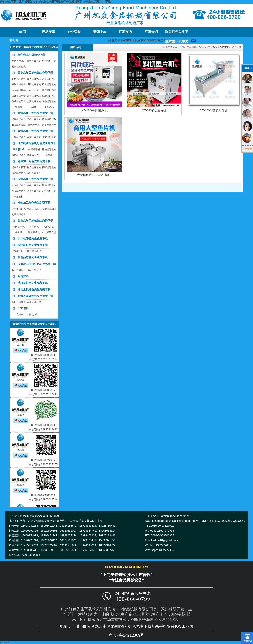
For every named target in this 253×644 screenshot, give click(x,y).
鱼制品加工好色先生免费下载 (35, 221)
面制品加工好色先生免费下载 (35, 73)
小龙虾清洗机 (49, 232)
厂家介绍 (151, 32)
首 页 (23, 32)
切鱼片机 (49, 227)
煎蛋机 (49, 155)
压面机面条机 (34, 90)
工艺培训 (23, 308)
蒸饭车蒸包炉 (19, 96)
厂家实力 (126, 32)
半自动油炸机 (34, 155)
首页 (182, 47)
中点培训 (19, 315)
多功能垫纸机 (19, 101)
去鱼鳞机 (34, 227)
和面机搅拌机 (19, 90)
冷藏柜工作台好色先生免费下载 (37, 264)
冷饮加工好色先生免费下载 (34, 203)
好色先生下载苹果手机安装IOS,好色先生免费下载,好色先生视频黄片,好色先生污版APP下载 (55, 2)
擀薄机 (19, 107)
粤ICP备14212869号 (126, 635)
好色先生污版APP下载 (31, 55)
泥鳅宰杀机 (34, 232)
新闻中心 (100, 32)
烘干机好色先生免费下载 (33, 238)
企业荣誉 (74, 32)
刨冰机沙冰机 (34, 209)
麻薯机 (34, 107)
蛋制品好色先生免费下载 (33, 257)
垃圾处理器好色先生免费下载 (35, 296)
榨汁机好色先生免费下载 (33, 245)
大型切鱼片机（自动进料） (95, 175)
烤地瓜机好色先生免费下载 (34, 289)
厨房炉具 (23, 276)
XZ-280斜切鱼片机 (154, 110)
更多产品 (49, 107)
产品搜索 (247, 149)
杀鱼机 (19, 232)
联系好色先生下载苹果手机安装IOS (177, 33)
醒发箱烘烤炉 (49, 90)
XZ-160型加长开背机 (214, 110)
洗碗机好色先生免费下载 (33, 283)
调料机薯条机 (34, 173)
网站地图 (5, 642)
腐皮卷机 (19, 197)
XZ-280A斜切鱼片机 (95, 110)
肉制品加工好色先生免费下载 (35, 179)
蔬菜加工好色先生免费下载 (34, 161)
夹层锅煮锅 (34, 149)
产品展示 (48, 32)
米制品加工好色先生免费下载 (35, 113)
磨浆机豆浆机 (19, 125)
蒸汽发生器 (34, 125)
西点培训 (34, 315)
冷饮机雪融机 (49, 209)
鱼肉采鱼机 (19, 227)
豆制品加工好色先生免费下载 (35, 131)
